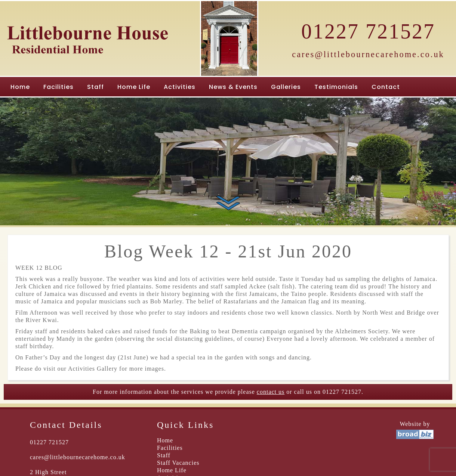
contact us (271, 392)
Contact (386, 87)
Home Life (134, 87)
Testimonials (336, 87)
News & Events (233, 87)
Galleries (286, 87)
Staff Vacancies (178, 463)
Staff (95, 87)
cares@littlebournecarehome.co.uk (368, 54)
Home (20, 87)
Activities (180, 87)
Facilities (58, 87)
